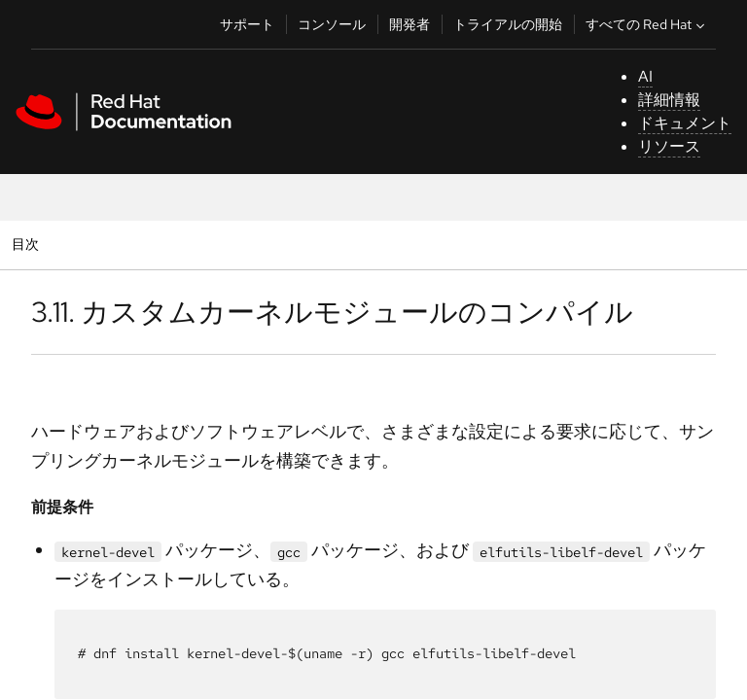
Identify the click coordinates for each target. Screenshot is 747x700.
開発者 (409, 24)
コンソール (332, 24)
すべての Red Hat (647, 24)
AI (645, 76)
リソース (669, 146)
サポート (247, 24)
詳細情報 (669, 100)
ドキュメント (685, 123)
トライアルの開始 (508, 24)
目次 (28, 244)
